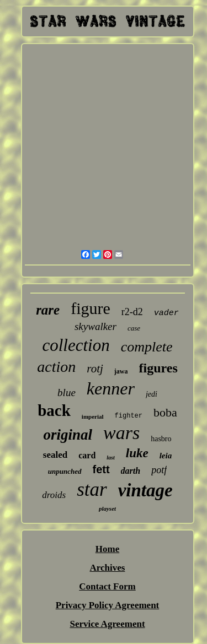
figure (91, 308)
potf (159, 470)
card (87, 455)
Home (107, 549)
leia (166, 456)
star (92, 489)
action (56, 367)
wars (121, 433)
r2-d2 (132, 312)
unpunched (65, 471)
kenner (111, 388)
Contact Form (107, 586)
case (134, 328)
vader (166, 313)
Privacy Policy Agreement (108, 605)
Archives (108, 568)
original (68, 435)
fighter (129, 416)
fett (101, 469)
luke (137, 453)
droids (54, 495)
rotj (95, 369)
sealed (55, 455)
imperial (93, 416)
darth (131, 471)
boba (165, 412)
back (54, 410)
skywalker (95, 326)
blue (67, 393)
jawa (121, 371)
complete (147, 347)
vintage (145, 490)
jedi (152, 394)
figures (158, 368)
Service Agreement (107, 624)
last (110, 458)
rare (48, 310)
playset (107, 508)
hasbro (161, 439)
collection (76, 345)
